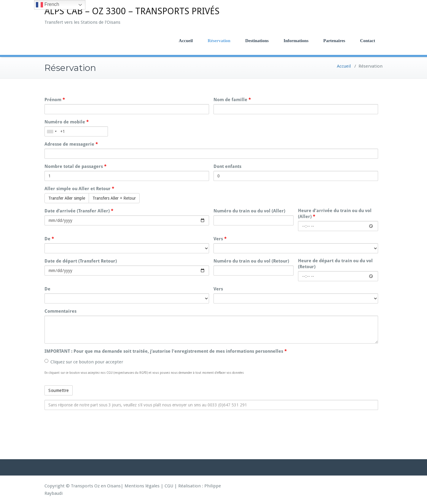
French (47, 5)
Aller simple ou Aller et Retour (79, 189)
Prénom (55, 100)
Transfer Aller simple (67, 198)
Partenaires (334, 41)
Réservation (219, 41)
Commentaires (60, 311)
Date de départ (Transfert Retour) (81, 261)
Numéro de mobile (67, 122)
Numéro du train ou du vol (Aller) (249, 211)
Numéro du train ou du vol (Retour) (251, 261)
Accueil (186, 41)
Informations (296, 41)
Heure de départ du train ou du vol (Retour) (335, 264)
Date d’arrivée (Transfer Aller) (79, 211)
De (49, 239)
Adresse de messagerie (71, 144)
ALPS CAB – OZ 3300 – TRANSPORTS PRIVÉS (132, 11)
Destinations (257, 41)
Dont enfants (227, 166)
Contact (368, 41)
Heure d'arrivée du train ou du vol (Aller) (335, 214)
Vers (220, 239)
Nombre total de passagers (75, 166)
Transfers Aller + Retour (114, 198)
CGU (169, 486)
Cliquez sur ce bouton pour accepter (84, 362)
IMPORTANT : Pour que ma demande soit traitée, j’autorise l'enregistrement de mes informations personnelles (166, 351)
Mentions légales (142, 486)
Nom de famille (232, 100)
